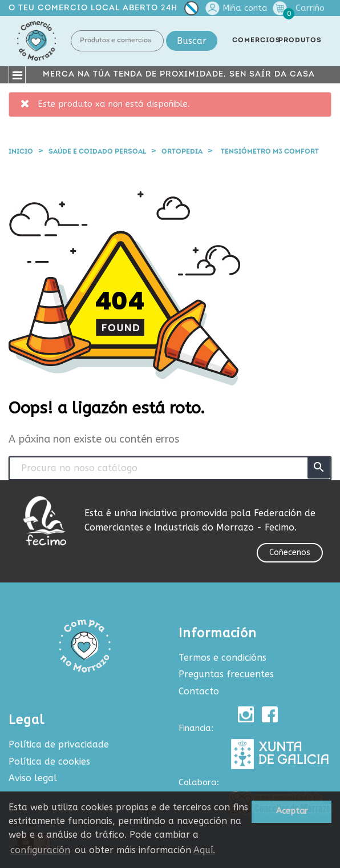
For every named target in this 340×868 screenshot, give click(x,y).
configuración (40, 850)
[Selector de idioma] (191, 11)
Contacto (199, 691)
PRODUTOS (300, 41)
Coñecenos (290, 552)
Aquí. (204, 850)
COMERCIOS (256, 41)
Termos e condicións (222, 658)
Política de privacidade (59, 744)
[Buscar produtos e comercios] (170, 468)
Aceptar (292, 811)
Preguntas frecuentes (226, 674)
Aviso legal (33, 778)
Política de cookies (49, 761)
